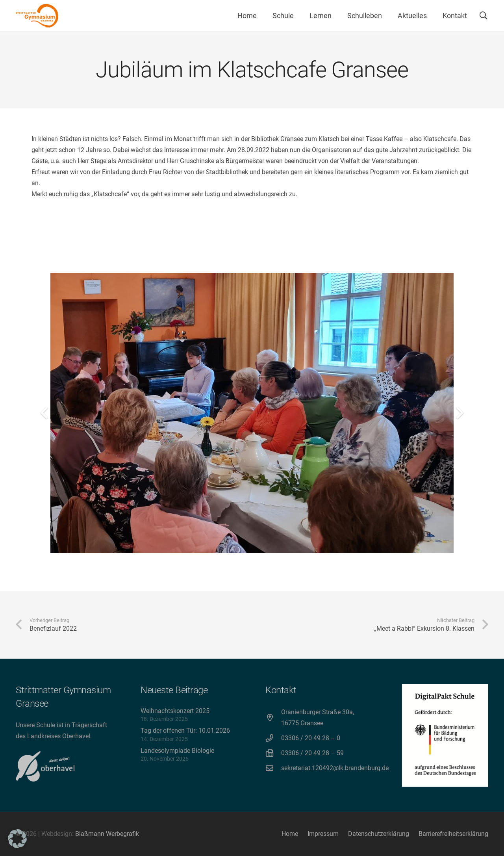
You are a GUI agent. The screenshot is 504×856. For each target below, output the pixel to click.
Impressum (323, 834)
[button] (484, 16)
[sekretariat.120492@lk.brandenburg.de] (273, 768)
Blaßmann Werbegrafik (107, 834)
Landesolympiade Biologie (177, 751)
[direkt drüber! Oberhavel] (45, 766)
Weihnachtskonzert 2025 (175, 711)
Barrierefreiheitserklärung (453, 834)
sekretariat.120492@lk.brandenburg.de (335, 768)
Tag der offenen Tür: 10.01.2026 (185, 731)
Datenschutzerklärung (379, 834)
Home (290, 834)
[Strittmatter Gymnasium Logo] (37, 16)
